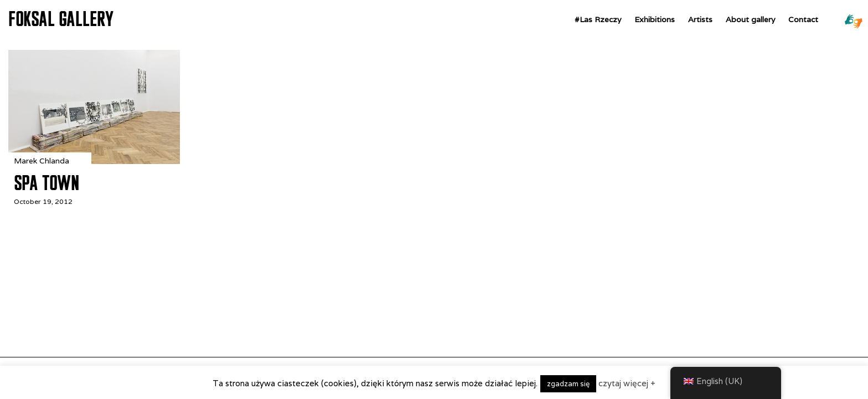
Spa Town (46, 183)
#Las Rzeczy (598, 19)
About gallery (750, 19)
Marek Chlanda (42, 161)
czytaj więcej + (627, 383)
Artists (700, 19)
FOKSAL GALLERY (61, 19)
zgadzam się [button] (568, 384)
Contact (803, 19)
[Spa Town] (94, 161)
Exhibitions (655, 19)
